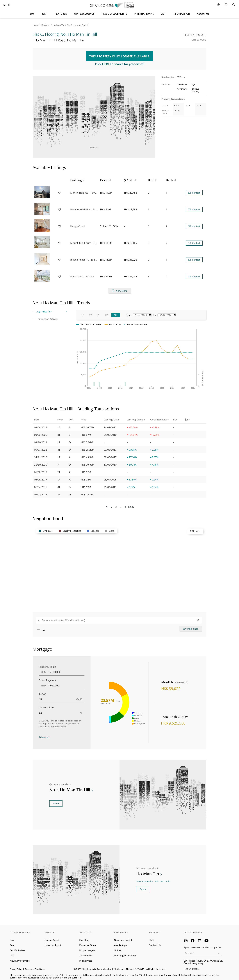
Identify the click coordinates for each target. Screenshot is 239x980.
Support (154, 930)
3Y (90, 313)
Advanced (44, 735)
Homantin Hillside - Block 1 (84, 207)
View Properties (145, 879)
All (116, 313)
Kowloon (46, 25)
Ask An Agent (121, 943)
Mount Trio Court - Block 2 (84, 241)
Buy (12, 938)
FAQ (151, 938)
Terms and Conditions (35, 967)
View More (120, 289)
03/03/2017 (41, 492)
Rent (12, 943)
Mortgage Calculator (125, 953)
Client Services (20, 930)
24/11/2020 (41, 455)
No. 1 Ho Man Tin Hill (78, 25)
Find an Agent (52, 938)
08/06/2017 (41, 477)
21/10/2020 (41, 462)
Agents (49, 930)
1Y (83, 313)
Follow (56, 802)
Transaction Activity (47, 317)
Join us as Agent (53, 943)
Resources (121, 930)
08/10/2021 (41, 440)
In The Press (86, 959)
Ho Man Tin (59, 25)
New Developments (20, 959)
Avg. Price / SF (44, 309)
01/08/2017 (41, 470)
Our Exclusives (17, 948)
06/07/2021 (41, 447)
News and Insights (124, 938)
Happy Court (78, 224)
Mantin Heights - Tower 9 (84, 191)
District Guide (163, 879)
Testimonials (86, 953)
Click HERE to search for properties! (120, 62)
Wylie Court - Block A (82, 275)
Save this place (191, 627)
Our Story (84, 938)
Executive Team (87, 943)
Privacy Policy (16, 967)
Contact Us (155, 943)
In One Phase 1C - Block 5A (84, 258)
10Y (107, 313)
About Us (85, 930)
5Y (98, 313)
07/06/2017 (41, 485)
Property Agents (88, 948)
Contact (194, 191)
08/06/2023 (41, 425)
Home (36, 25)
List (12, 953)
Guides (118, 948)
